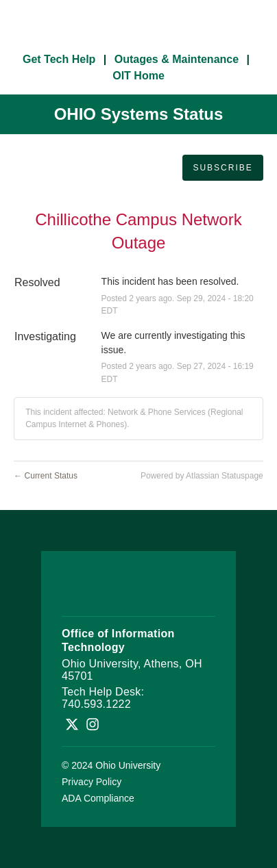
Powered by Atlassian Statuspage (202, 476)
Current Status (46, 476)
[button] (222, 168)
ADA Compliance (98, 798)
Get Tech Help (59, 59)
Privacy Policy (92, 782)
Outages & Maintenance (177, 59)
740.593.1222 (96, 704)
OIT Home (138, 76)
